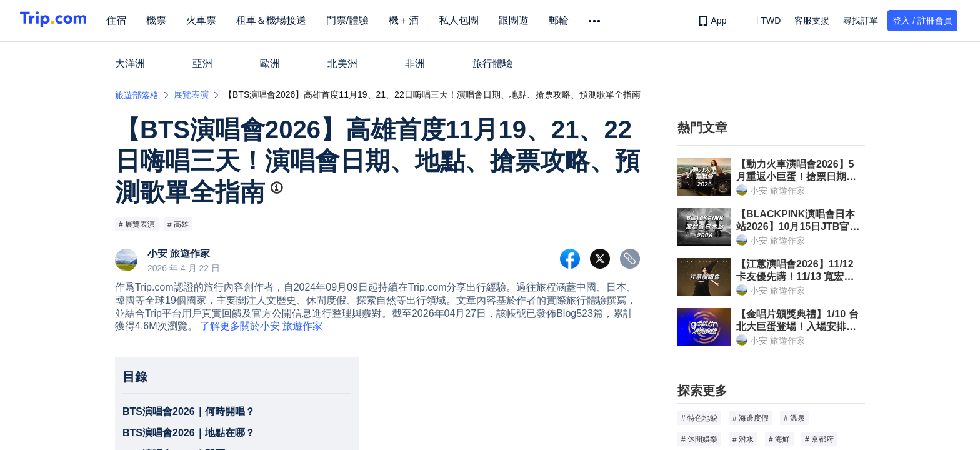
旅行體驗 (492, 63)
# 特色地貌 (699, 418)
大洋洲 (130, 63)
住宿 (127, 20)
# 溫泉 (794, 418)
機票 (167, 20)
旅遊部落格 (137, 95)
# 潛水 (743, 439)
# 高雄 (178, 224)
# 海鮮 (779, 439)
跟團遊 (525, 20)
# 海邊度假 (751, 418)
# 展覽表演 (137, 224)
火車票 (212, 20)
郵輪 (570, 20)
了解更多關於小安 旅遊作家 (261, 326)
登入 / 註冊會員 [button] (922, 21)
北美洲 (342, 63)
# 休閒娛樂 (699, 439)
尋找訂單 (861, 21)
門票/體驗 (359, 20)
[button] (762, 21)
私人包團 (470, 20)
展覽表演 (191, 94)
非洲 (415, 63)
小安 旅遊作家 (179, 254)
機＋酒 (415, 20)
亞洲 (202, 63)
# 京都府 (819, 439)
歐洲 (270, 63)
